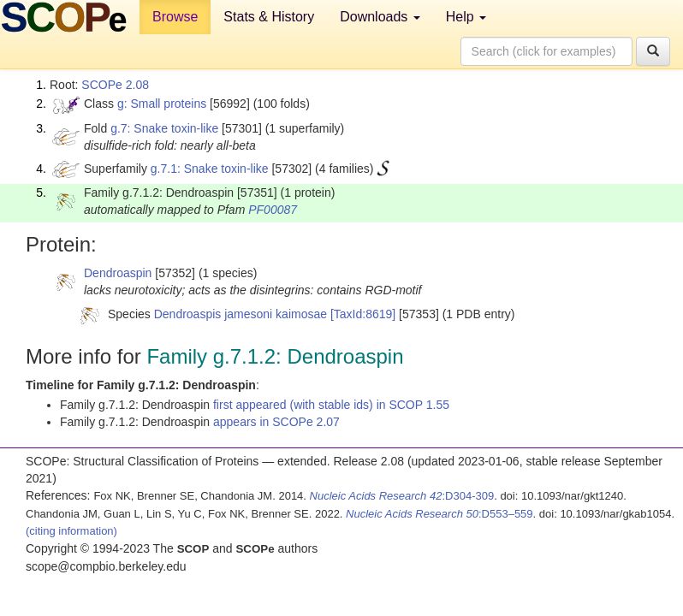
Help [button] (466, 17)
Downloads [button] (380, 17)
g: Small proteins (162, 104)
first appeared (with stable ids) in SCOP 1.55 (331, 405)
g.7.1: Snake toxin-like (210, 169)
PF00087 (273, 210)
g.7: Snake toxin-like (164, 128)
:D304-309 (402, 496)
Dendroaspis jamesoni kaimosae (241, 314)
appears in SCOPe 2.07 (276, 422)
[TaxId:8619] (363, 314)
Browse (175, 17)
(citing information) (71, 531)
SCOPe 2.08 (115, 85)
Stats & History (269, 17)
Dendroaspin (118, 273)
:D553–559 (439, 514)
